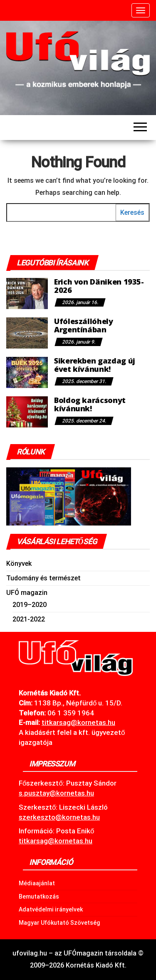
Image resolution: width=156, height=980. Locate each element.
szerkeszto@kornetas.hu (59, 817)
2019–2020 (30, 605)
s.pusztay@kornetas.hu (56, 793)
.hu (78, 722)
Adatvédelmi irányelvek (51, 909)
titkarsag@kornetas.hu (56, 841)
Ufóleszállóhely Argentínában (84, 325)
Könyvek (19, 564)
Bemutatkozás (39, 896)
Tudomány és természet (43, 578)
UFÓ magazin (27, 593)
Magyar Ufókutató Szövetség (59, 923)
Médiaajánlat (37, 883)
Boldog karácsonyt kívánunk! (90, 404)
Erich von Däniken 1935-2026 (99, 286)
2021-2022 (29, 619)
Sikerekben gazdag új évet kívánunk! (95, 365)
